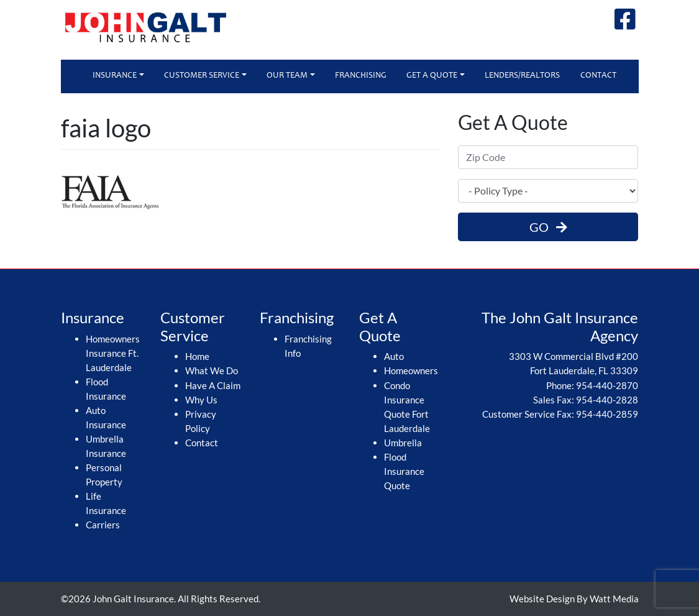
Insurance (115, 76)
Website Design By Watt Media (574, 599)
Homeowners (411, 370)
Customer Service (202, 76)
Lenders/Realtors (522, 76)
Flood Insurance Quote (404, 471)
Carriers (103, 525)
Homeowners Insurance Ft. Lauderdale (113, 353)
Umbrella (403, 443)
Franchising (361, 76)
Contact (598, 76)
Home (197, 356)
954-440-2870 (607, 385)
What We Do (212, 370)
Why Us (201, 400)
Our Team (287, 76)
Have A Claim (213, 385)
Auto (394, 356)
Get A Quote (432, 76)
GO (548, 227)
